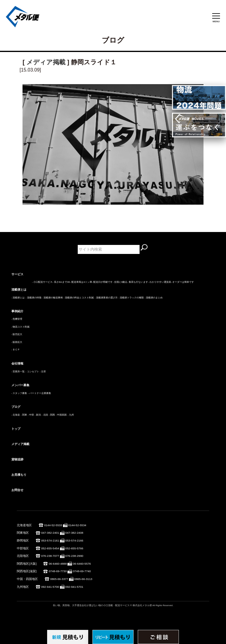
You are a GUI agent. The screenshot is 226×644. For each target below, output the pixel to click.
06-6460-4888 (58, 564)
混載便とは (19, 290)
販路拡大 (17, 342)
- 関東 (24, 415)
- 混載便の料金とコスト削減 (79, 298)
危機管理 (17, 319)
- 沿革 (43, 372)
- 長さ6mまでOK (61, 282)
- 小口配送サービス (42, 282)
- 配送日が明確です (102, 282)
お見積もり (19, 475)
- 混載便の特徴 (33, 298)
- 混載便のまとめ (154, 298)
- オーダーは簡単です (183, 282)
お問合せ (17, 490)
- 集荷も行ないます (138, 282)
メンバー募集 (20, 385)
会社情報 (17, 363)
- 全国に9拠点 (120, 282)
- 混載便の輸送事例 (52, 298)
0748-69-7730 (58, 571)
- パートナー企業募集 (39, 393)
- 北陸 (45, 415)
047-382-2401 (50, 533)
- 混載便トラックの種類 (131, 298)
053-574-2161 (50, 540)
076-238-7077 (50, 556)
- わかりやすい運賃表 (160, 282)
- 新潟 (38, 415)
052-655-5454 (50, 548)
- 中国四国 (61, 415)
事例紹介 (17, 311)
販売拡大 (17, 334)
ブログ (16, 407)
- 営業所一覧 (18, 372)
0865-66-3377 (59, 579)
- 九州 (71, 415)
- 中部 (31, 415)
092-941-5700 (50, 587)
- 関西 (52, 415)
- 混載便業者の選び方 (106, 298)
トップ (16, 429)
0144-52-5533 (53, 525)
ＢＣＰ (16, 350)
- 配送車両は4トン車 (81, 282)
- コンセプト (32, 372)
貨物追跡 (17, 459)
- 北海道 (16, 415)
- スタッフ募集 (19, 393)
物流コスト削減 (21, 327)
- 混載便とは (18, 298)
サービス (17, 274)
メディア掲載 (46, 62)
